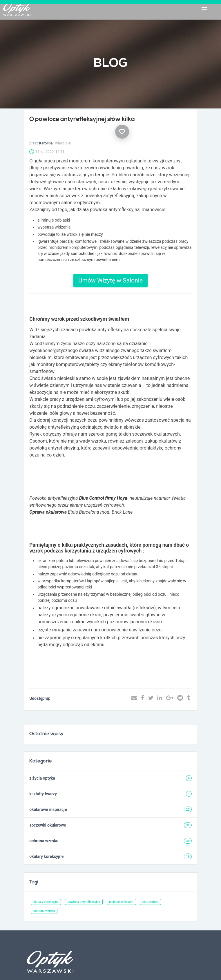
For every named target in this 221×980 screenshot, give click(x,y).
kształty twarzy (43, 794)
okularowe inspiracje (48, 809)
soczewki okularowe (48, 825)
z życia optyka (42, 778)
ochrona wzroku (44, 841)
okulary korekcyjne (46, 856)
